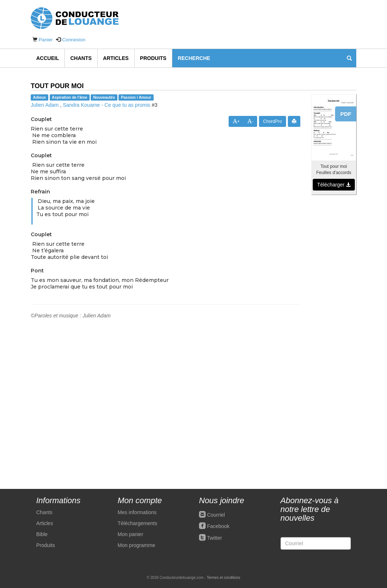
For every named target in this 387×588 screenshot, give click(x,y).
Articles (116, 58)
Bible (42, 534)
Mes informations (137, 512)
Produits (153, 58)
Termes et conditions (223, 578)
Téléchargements (138, 523)
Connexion (74, 40)
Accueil (48, 58)
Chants (81, 58)
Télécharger (334, 185)
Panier (46, 40)
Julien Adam (45, 105)
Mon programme (137, 545)
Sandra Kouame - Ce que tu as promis (107, 105)
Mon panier (131, 534)
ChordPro (272, 121)
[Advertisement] (334, 312)
